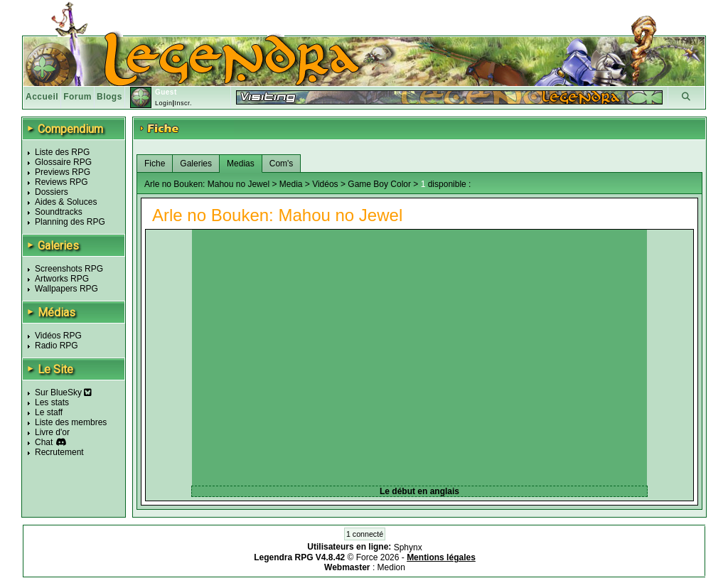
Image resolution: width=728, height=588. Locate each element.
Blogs (109, 97)
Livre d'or (52, 432)
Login (164, 103)
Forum (77, 97)
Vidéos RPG (58, 336)
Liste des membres (71, 422)
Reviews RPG (61, 182)
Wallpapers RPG (66, 289)
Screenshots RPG (69, 269)
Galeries (196, 164)
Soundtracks (59, 212)
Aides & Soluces (66, 202)
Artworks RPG (62, 279)
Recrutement (59, 452)
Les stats (52, 402)
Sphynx (408, 547)
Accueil (42, 97)
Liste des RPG (62, 152)
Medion (391, 567)
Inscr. (183, 103)
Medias (241, 164)
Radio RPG (57, 346)
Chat (44, 442)
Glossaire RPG (63, 162)
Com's (282, 164)
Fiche (155, 164)
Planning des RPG (70, 222)
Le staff (49, 412)
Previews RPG (63, 172)
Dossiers (52, 192)
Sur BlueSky (63, 392)
